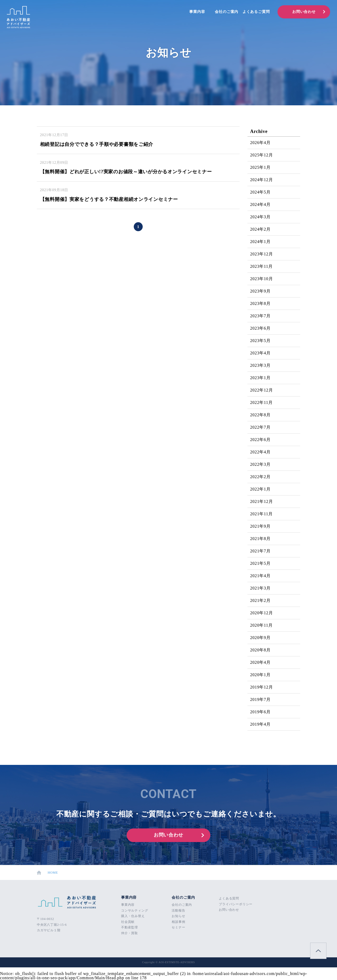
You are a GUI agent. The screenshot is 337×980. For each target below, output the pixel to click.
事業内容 (197, 12)
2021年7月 (260, 551)
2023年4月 (260, 353)
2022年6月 (260, 440)
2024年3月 (260, 217)
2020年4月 (260, 662)
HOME (48, 873)
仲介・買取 (130, 933)
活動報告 (178, 910)
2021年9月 (260, 526)
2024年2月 (260, 229)
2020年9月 (260, 638)
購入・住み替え (133, 916)
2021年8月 (260, 539)
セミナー (178, 927)
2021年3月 (260, 588)
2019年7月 (260, 699)
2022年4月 (260, 452)
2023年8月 (260, 303)
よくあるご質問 (256, 12)
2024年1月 (260, 242)
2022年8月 (260, 415)
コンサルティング (135, 910)
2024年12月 (261, 180)
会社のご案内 (227, 12)
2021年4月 (260, 576)
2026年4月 (260, 143)
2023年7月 (260, 316)
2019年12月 (261, 687)
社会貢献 (128, 922)
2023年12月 (261, 254)
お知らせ (178, 916)
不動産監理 (130, 927)
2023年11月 (261, 266)
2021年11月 (261, 514)
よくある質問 (229, 898)
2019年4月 (260, 724)
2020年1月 (260, 675)
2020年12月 (261, 613)
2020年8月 (260, 650)
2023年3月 (260, 365)
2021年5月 (260, 563)
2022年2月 (260, 477)
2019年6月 (260, 712)
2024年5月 (260, 192)
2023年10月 (261, 279)
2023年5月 (260, 341)
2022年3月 (260, 464)
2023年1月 (260, 378)
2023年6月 (260, 328)
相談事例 (178, 922)
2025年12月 (261, 155)
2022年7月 (260, 427)
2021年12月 (261, 501)
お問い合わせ (304, 12)
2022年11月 (261, 402)
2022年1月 (260, 489)
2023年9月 (260, 291)
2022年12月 (261, 390)
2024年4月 (260, 204)
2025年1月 (260, 167)
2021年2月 (260, 600)
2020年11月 (261, 625)
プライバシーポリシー (236, 904)
